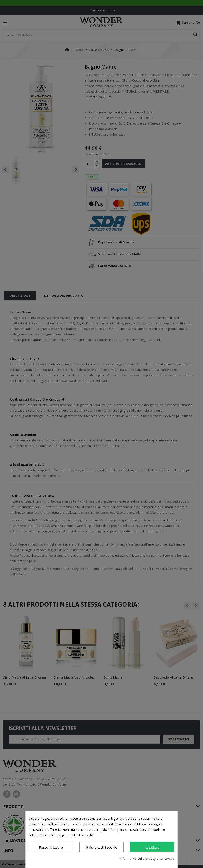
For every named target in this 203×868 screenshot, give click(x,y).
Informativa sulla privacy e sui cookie (147, 859)
